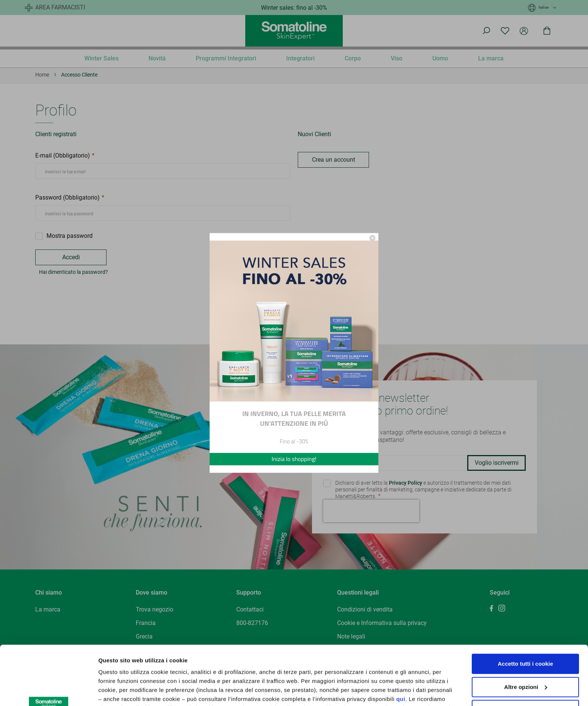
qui (401, 644)
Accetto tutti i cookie (525, 608)
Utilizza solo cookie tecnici (525, 654)
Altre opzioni (115, 691)
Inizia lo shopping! (294, 459)
